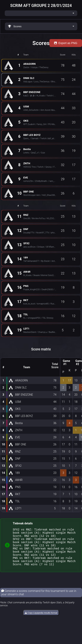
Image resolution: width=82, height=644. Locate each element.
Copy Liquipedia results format (41, 620)
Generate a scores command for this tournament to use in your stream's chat (39, 600)
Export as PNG (66, 43)
